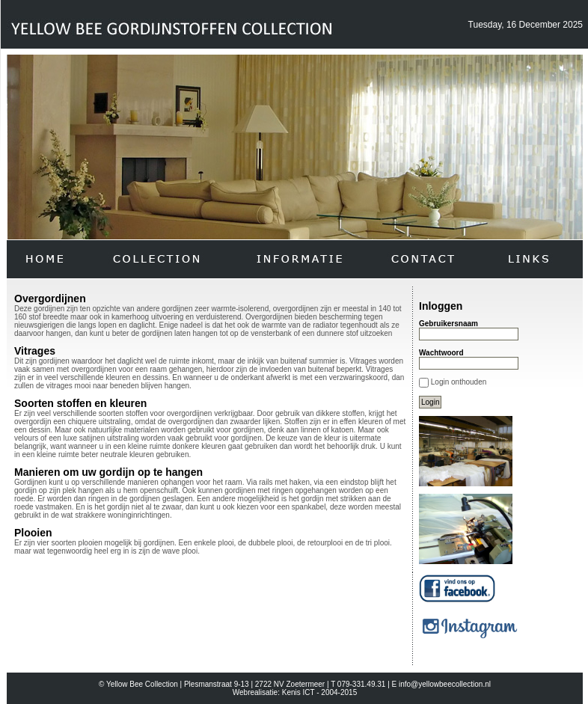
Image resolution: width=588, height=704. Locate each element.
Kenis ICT (298, 692)
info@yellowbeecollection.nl (445, 684)
